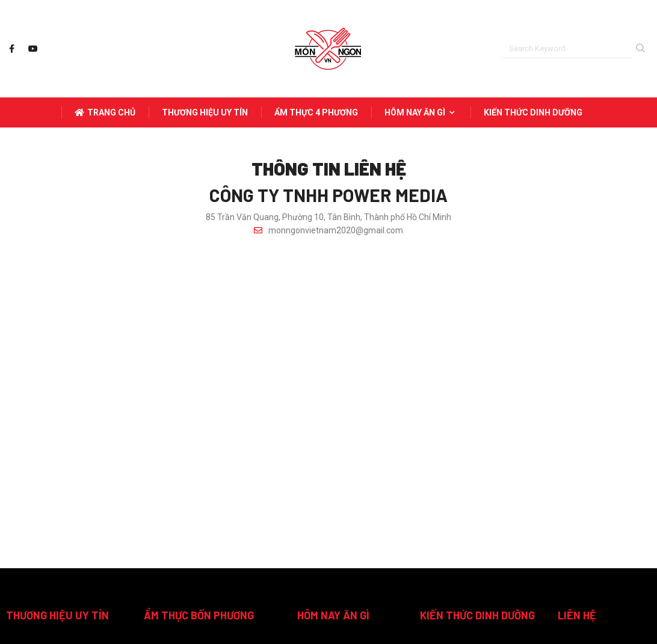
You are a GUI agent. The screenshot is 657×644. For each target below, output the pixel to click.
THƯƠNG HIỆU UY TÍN (205, 112)
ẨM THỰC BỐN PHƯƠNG (199, 615)
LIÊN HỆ (577, 615)
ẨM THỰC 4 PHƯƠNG (316, 112)
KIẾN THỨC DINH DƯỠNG (533, 112)
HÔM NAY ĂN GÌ (421, 112)
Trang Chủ (105, 112)
